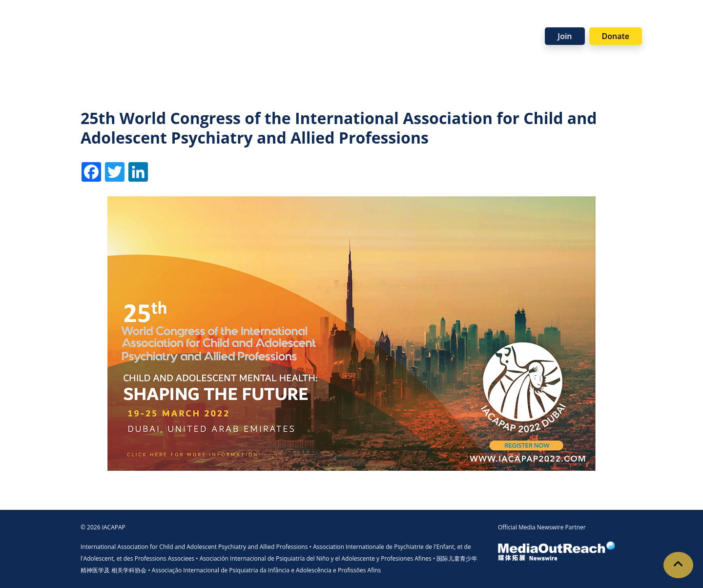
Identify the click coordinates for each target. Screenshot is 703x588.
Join (565, 36)
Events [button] (360, 21)
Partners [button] (473, 21)
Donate (616, 36)
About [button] (117, 21)
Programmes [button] (242, 21)
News (519, 21)
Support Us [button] (414, 21)
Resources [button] (307, 21)
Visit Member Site (659, 35)
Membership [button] (173, 21)
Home (82, 21)
